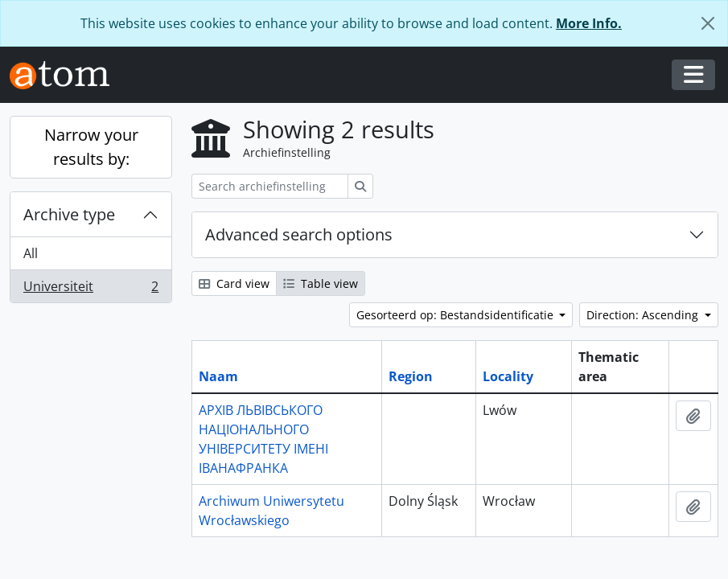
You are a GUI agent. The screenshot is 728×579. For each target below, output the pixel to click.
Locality (508, 376)
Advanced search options (299, 234)
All (31, 253)
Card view (234, 283)
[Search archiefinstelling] (270, 186)
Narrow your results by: (91, 147)
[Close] (708, 23)
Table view (321, 283)
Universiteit (90, 289)
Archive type (69, 214)
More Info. (589, 23)
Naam (218, 376)
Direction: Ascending (644, 315)
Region (411, 376)
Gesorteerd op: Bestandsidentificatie (457, 315)
